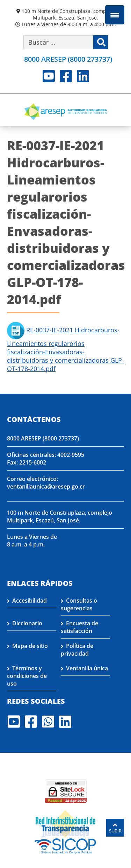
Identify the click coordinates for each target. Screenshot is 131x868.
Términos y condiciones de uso (27, 676)
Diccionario (27, 623)
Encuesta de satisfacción (79, 627)
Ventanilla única (87, 668)
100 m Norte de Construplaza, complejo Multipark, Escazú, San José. (68, 14)
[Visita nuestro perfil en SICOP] (65, 845)
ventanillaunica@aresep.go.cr (46, 486)
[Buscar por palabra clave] (58, 42)
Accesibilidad (30, 601)
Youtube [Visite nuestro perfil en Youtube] (49, 76)
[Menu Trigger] (115, 15)
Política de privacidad (77, 650)
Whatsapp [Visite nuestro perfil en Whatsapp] (48, 722)
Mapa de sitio (30, 646)
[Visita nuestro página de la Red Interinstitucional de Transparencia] (65, 823)
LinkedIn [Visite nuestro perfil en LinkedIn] (83, 76)
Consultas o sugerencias (79, 604)
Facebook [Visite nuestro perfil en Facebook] (66, 76)
